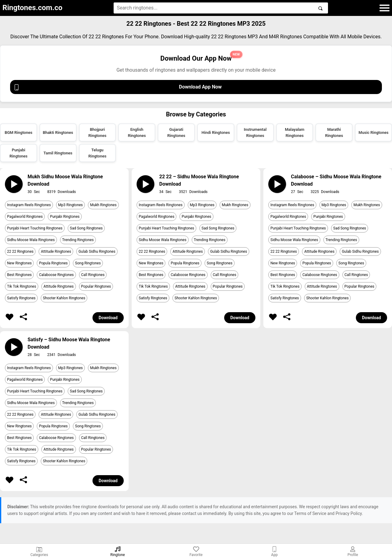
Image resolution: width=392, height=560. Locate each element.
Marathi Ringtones (334, 132)
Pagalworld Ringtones (25, 217)
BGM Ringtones (19, 132)
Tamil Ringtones (58, 153)
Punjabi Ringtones (19, 153)
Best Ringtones (19, 275)
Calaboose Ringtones (56, 275)
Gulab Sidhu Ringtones (97, 252)
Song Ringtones (88, 263)
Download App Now (117, 87)
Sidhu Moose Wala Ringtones (31, 240)
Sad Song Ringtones (86, 228)
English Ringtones (137, 132)
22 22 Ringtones (20, 252)
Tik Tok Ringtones (22, 286)
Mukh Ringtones (103, 205)
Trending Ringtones (78, 240)
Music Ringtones (374, 132)
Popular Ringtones (96, 286)
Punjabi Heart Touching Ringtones (35, 228)
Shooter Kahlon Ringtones (64, 298)
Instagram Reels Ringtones (29, 205)
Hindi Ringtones (216, 132)
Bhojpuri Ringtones (98, 132)
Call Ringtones (93, 275)
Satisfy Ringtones (21, 298)
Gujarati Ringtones (176, 132)
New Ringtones (19, 263)
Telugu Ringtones (98, 153)
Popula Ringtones (53, 263)
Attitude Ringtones (56, 252)
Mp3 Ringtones (70, 205)
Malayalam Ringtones (295, 132)
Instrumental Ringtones (255, 132)
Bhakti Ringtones (58, 132)
